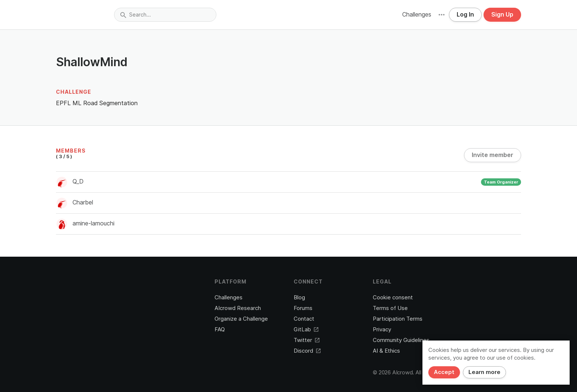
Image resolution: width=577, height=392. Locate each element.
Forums (303, 308)
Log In (465, 15)
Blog (299, 297)
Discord (307, 351)
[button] (442, 15)
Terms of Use (390, 308)
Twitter (307, 340)
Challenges (417, 15)
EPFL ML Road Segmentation (97, 103)
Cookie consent (393, 297)
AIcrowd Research (238, 308)
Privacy (382, 329)
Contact (304, 319)
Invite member (493, 155)
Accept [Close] (444, 372)
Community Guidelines (401, 340)
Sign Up (502, 15)
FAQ (220, 329)
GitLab (306, 329)
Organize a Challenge (241, 319)
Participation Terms (398, 319)
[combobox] (165, 15)
